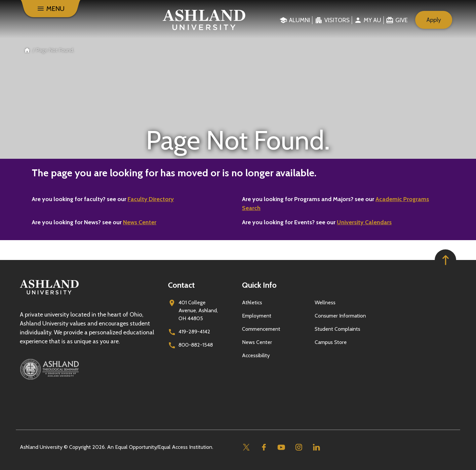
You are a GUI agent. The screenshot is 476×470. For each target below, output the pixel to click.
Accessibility (256, 355)
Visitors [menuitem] (337, 20)
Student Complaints (337, 329)
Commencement (261, 329)
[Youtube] (281, 447)
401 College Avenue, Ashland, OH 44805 (198, 310)
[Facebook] (264, 447)
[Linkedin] (316, 447)
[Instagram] (299, 447)
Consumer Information (340, 316)
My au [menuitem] (372, 20)
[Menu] (51, 9)
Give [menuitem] (401, 20)
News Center (140, 222)
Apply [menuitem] (434, 20)
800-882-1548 (196, 345)
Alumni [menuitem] (299, 20)
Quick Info (259, 285)
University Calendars (364, 222)
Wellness (325, 302)
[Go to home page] (204, 20)
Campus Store (331, 342)
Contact (181, 285)
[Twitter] (246, 447)
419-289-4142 (194, 332)
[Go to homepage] (49, 295)
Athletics (252, 302)
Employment (257, 316)
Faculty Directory (151, 199)
